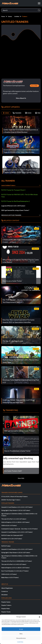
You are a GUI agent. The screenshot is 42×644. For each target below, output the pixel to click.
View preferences (21, 638)
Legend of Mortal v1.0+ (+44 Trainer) (13, 206)
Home (3, 16)
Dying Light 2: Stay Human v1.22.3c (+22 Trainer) (16, 510)
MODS (28, 113)
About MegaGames (7, 588)
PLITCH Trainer (6, 546)
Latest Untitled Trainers (8, 185)
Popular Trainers (6, 605)
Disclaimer (5, 595)
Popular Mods (6, 608)
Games (10, 16)
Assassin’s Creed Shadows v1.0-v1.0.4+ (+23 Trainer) (17, 507)
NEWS (6, 113)
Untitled (17, 16)
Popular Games (6, 602)
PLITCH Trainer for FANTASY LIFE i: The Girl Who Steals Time (20, 196)
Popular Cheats (6, 612)
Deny (21, 634)
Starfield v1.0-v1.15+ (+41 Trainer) (12, 539)
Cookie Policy (20, 642)
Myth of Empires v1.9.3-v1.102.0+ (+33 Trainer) (15, 522)
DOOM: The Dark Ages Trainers (11, 500)
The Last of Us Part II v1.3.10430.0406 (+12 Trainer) (17, 561)
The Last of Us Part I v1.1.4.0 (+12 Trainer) (14, 519)
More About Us (21, 98)
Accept (21, 629)
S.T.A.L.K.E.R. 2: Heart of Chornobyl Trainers (15, 496)
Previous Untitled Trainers (11, 215)
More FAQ (21, 478)
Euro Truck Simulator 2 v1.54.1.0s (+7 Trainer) (15, 571)
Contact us (5, 591)
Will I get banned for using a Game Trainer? (15, 210)
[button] (40, 617)
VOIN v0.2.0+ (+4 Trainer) (9, 525)
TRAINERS (17, 113)
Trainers (25, 16)
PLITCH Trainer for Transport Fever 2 (13, 190)
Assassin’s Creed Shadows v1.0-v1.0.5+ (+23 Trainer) (17, 532)
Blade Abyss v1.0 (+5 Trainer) (10, 577)
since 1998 (34, 86)
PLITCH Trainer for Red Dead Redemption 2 (15, 201)
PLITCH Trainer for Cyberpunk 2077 (12, 535)
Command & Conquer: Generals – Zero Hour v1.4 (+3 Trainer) (20, 529)
